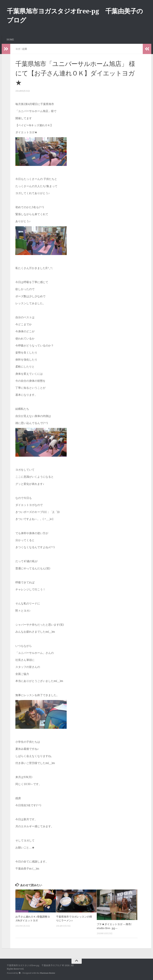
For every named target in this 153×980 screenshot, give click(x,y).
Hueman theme (48, 973)
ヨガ (18, 49)
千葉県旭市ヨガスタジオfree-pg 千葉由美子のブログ (75, 16)
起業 (25, 49)
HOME (10, 40)
